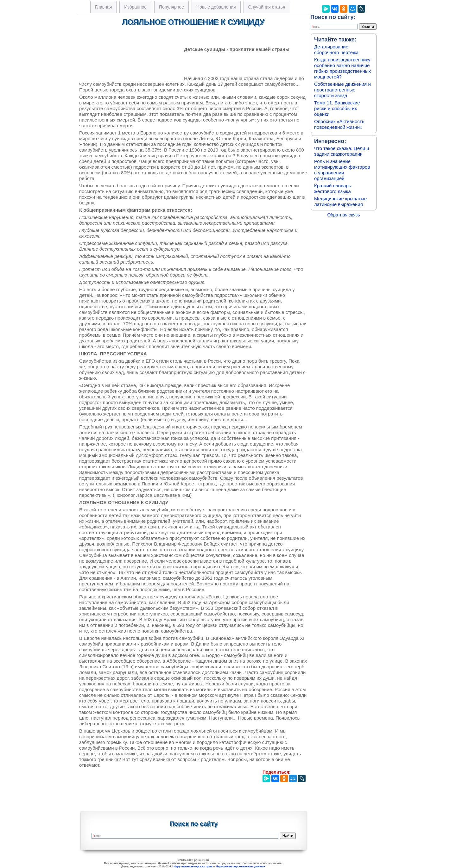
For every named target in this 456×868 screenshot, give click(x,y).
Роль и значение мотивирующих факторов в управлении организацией (342, 170)
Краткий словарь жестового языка (333, 188)
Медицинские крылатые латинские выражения (340, 201)
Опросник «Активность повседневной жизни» (339, 124)
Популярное (171, 7)
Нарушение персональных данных (241, 866)
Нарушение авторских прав (193, 866)
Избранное (135, 7)
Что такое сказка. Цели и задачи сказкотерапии (342, 151)
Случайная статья (267, 7)
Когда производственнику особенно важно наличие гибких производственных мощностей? (342, 68)
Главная (103, 7)
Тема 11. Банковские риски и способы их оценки (337, 108)
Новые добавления (216, 7)
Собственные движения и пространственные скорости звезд (342, 90)
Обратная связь (343, 215)
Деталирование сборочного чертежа (336, 50)
